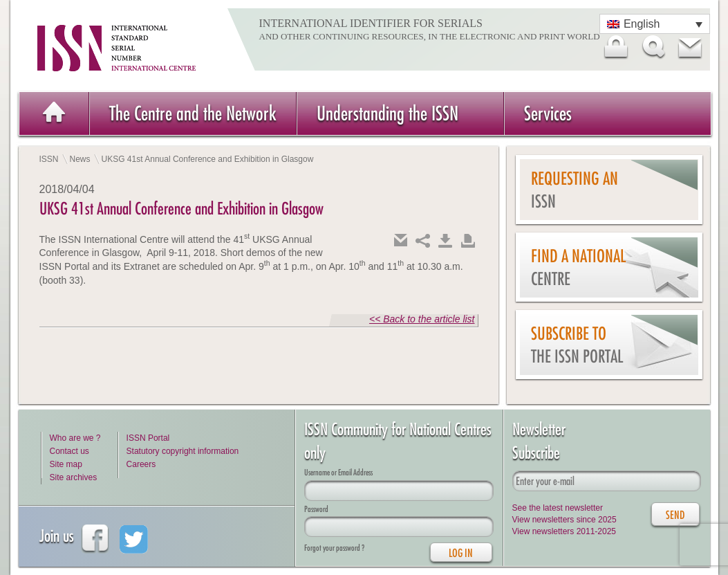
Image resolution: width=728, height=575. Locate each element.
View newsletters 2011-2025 (564, 531)
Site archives (74, 477)
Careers (141, 464)
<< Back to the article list (422, 319)
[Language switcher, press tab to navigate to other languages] (655, 24)
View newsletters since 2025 (564, 520)
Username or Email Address (338, 472)
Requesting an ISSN (575, 190)
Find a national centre (578, 267)
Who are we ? (75, 438)
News (80, 159)
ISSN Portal (148, 438)
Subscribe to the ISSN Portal (577, 345)
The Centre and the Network (193, 113)
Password (316, 509)
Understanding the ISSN (388, 113)
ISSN (49, 159)
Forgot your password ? (334, 548)
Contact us (69, 451)
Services (548, 113)
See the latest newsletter (558, 508)
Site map (66, 464)
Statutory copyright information (183, 451)
